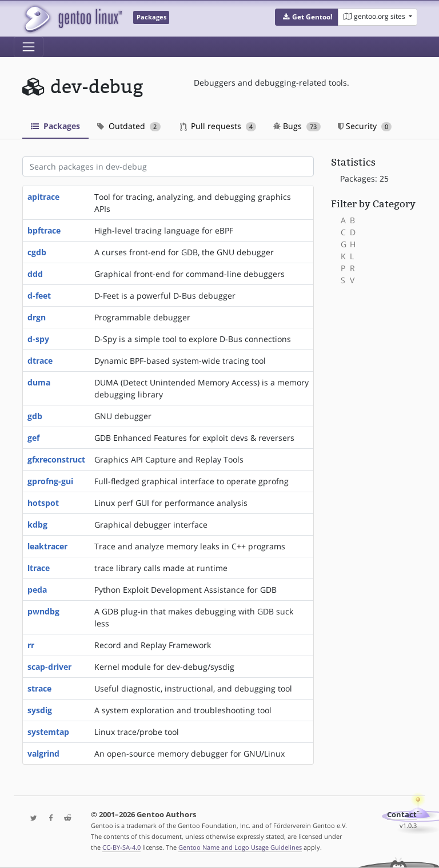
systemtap (48, 732)
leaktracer (47, 546)
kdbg (37, 525)
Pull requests (218, 126)
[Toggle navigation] (29, 47)
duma (39, 382)
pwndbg (43, 611)
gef (33, 438)
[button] (307, 17)
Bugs (297, 126)
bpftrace (44, 230)
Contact (402, 815)
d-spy (38, 339)
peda (37, 590)
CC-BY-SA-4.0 (121, 847)
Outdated (129, 126)
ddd (35, 274)
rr (31, 645)
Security (365, 126)
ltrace (39, 568)
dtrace (40, 361)
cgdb (37, 252)
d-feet (39, 296)
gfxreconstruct (56, 459)
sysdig (40, 710)
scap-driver (49, 667)
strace (39, 688)
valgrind (43, 754)
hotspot (43, 503)
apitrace (43, 197)
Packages (55, 126)
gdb (35, 416)
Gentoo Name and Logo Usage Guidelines (240, 847)
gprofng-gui (50, 481)
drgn (37, 317)
